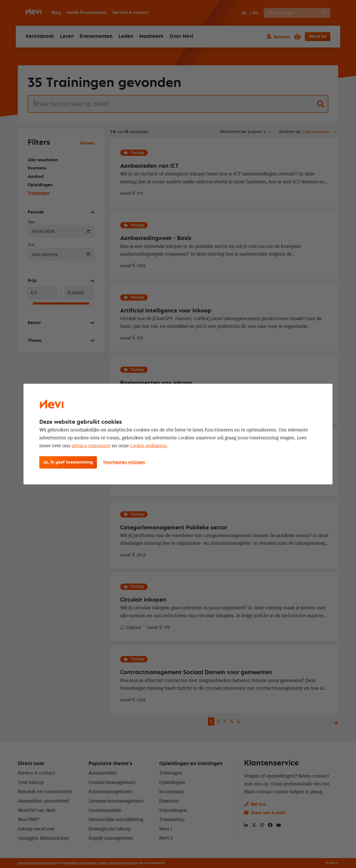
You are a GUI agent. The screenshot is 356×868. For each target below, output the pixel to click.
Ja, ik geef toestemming (68, 462)
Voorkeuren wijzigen (124, 462)
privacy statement (91, 446)
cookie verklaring (148, 446)
